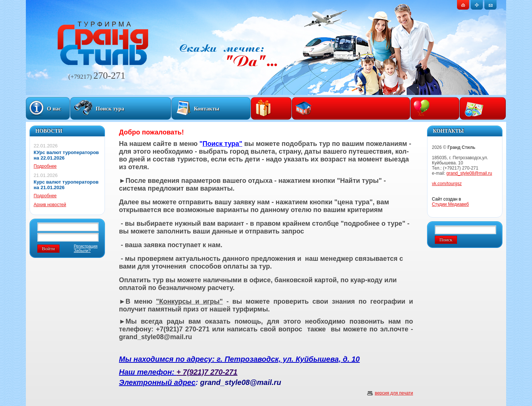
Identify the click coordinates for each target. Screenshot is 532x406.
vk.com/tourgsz (447, 184)
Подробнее (45, 166)
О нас (54, 109)
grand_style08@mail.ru (469, 173)
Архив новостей (50, 205)
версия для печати (394, 393)
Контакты (207, 109)
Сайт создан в (450, 202)
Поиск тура (110, 109)
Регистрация (86, 246)
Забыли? (82, 250)
